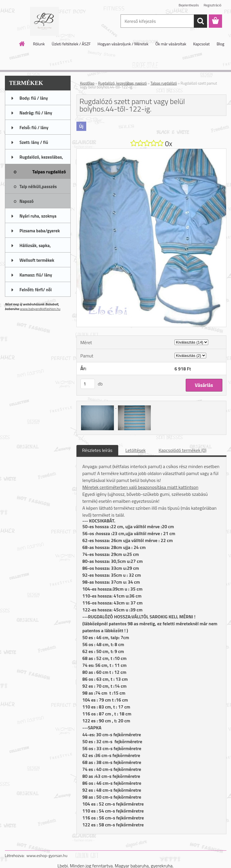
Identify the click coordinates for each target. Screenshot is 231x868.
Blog (220, 44)
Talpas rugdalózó (164, 83)
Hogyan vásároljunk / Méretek (123, 44)
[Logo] (45, 21)
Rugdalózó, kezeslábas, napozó (122, 83)
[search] (200, 21)
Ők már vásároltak (171, 44)
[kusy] (88, 384)
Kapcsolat (202, 44)
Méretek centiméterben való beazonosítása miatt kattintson (140, 487)
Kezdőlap (87, 83)
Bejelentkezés (189, 5)
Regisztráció (212, 5)
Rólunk (39, 44)
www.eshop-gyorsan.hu (47, 855)
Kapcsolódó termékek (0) (183, 450)
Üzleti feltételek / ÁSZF (71, 44)
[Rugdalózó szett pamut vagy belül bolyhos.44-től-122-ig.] (151, 151)
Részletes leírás (97, 450)
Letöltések (136, 450)
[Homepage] (22, 44)
